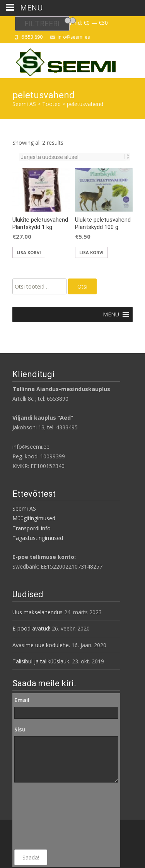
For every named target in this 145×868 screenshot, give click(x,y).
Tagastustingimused (38, 538)
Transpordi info (32, 528)
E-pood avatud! (31, 628)
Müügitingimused (34, 518)
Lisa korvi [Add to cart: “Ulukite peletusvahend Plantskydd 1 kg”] (29, 252)
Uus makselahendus (38, 612)
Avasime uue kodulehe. (41, 645)
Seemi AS (24, 508)
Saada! (31, 857)
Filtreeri (42, 23)
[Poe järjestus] (72, 157)
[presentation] (46, 816)
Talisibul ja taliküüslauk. (41, 661)
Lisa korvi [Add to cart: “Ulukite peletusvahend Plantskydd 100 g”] (91, 252)
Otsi (82, 286)
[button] (111, 314)
